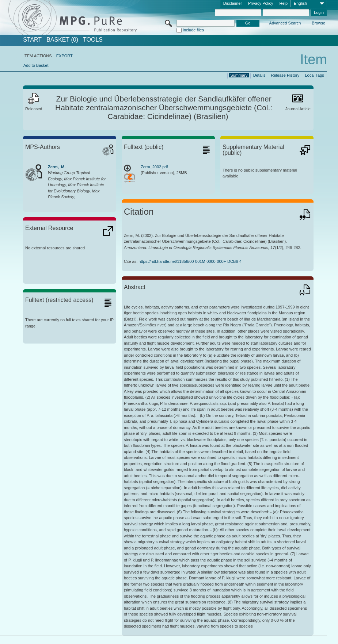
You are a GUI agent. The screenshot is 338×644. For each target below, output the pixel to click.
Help (283, 3)
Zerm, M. (57, 167)
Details (259, 75)
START (32, 40)
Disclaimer (233, 3)
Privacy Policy (261, 3)
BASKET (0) (62, 40)
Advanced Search (285, 23)
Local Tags (314, 75)
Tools (93, 40)
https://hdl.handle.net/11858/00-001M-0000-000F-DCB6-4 (190, 261)
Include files (193, 30)
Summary (239, 75)
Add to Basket (36, 65)
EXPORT (64, 56)
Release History (285, 75)
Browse (318, 23)
